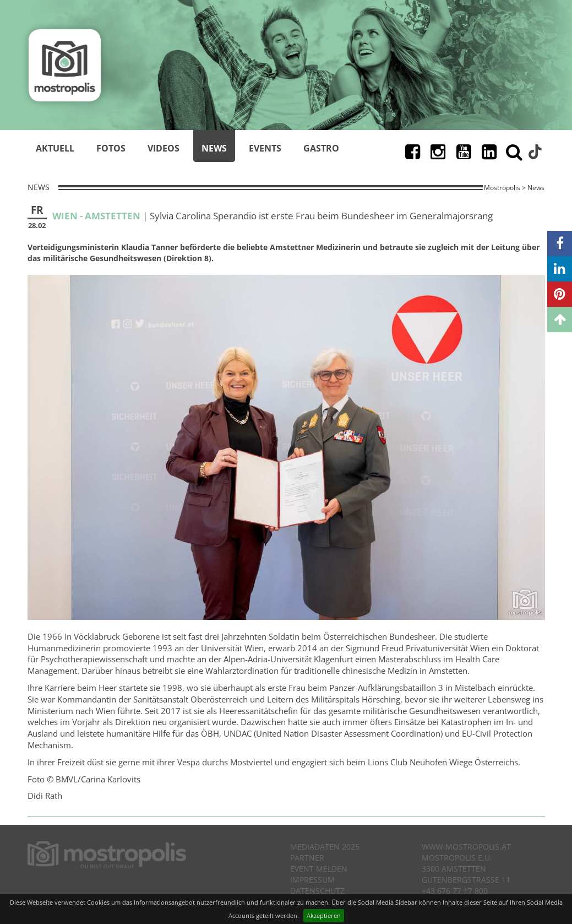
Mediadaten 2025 (325, 847)
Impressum (312, 880)
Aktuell (55, 148)
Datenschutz (317, 891)
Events (265, 148)
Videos (164, 148)
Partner (307, 858)
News (214, 148)
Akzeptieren (324, 915)
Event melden (319, 869)
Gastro (321, 148)
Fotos (111, 148)
